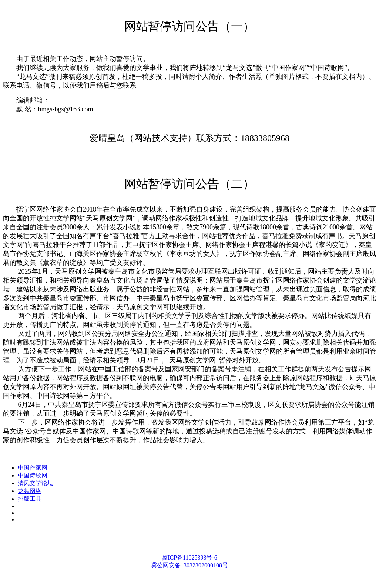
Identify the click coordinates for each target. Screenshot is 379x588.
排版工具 (30, 499)
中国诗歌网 (33, 475)
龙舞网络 (30, 491)
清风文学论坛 (36, 483)
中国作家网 (33, 468)
